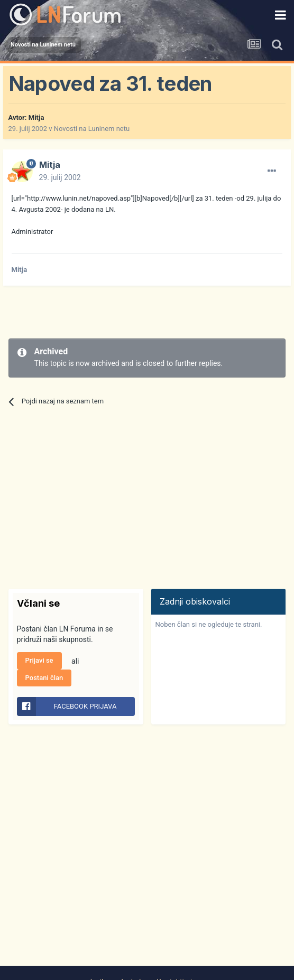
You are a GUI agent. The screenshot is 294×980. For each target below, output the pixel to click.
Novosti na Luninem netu (92, 129)
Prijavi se (39, 660)
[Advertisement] (132, 312)
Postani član (44, 678)
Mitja (36, 117)
